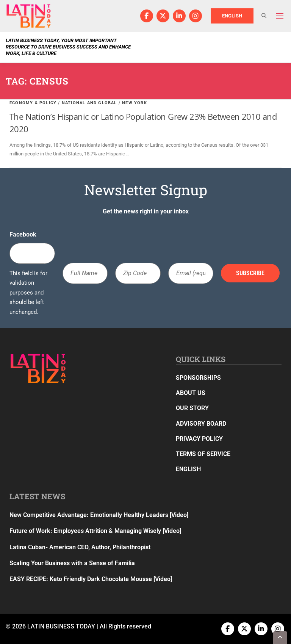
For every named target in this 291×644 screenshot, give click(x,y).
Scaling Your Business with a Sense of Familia (72, 563)
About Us (191, 393)
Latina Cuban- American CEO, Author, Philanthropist (80, 547)
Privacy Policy (199, 439)
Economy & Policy (33, 103)
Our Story (192, 408)
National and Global (89, 103)
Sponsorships (198, 378)
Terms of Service (203, 454)
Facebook (23, 234)
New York (135, 103)
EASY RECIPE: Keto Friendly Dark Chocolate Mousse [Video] (91, 579)
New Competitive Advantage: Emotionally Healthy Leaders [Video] (99, 515)
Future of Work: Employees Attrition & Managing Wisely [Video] (95, 531)
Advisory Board (201, 424)
